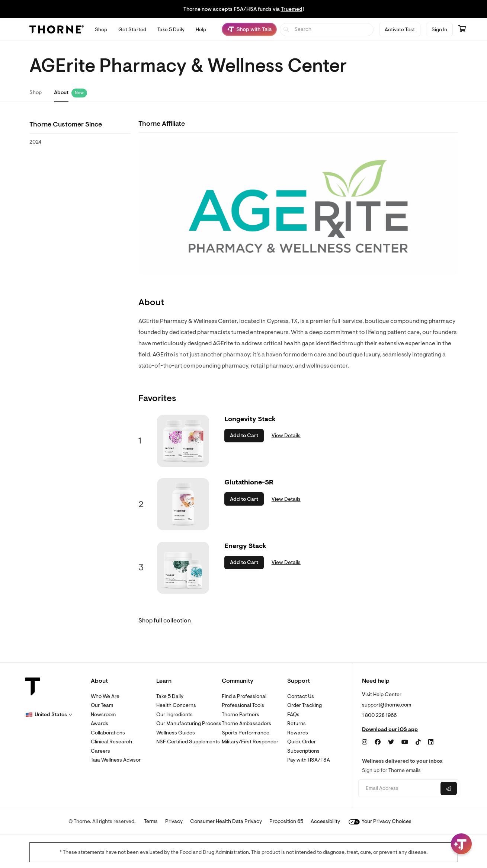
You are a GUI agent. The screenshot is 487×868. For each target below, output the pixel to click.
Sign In (439, 30)
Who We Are (105, 696)
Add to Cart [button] (244, 435)
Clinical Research (111, 742)
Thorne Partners (241, 715)
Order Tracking (305, 705)
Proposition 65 (286, 821)
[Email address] (399, 789)
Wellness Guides (176, 733)
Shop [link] (36, 92)
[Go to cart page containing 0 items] (462, 29)
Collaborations (108, 733)
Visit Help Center (382, 694)
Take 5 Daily (170, 696)
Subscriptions (303, 751)
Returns (297, 723)
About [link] (61, 92)
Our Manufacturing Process (189, 723)
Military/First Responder (250, 742)
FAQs (293, 715)
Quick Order (302, 742)
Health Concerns (176, 705)
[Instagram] (365, 742)
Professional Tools (243, 705)
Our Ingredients (174, 715)
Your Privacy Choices (380, 821)
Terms (151, 821)
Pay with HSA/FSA (309, 760)
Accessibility (325, 821)
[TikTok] (418, 742)
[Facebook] (378, 742)
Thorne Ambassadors (246, 723)
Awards (100, 723)
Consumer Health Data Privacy (226, 821)
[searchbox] (327, 30)
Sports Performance (246, 733)
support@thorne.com (387, 705)
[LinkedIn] (431, 742)
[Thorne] (57, 29)
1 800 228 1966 (379, 715)
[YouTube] (405, 742)
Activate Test (400, 30)
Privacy (174, 821)
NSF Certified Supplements (188, 742)
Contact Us (301, 696)
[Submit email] (449, 788)
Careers (100, 751)
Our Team (102, 705)
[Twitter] (391, 742)
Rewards (298, 733)
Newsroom (103, 715)
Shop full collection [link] (165, 621)
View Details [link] (286, 435)
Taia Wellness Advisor (116, 760)
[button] (49, 715)
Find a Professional (244, 696)
